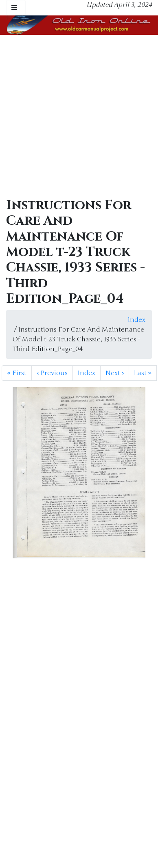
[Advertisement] (76, 115)
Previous (52, 373)
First (17, 373)
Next (115, 373)
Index (137, 320)
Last (143, 373)
